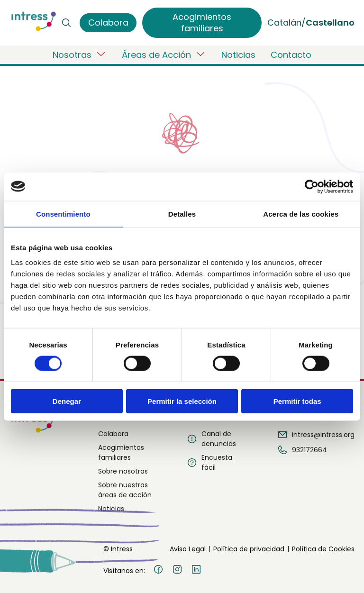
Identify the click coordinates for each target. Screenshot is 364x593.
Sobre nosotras (123, 471)
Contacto (291, 55)
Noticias (238, 55)
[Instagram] (177, 571)
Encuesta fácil (209, 462)
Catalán (284, 23)
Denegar (67, 401)
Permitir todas (297, 401)
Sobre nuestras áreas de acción (125, 490)
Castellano (330, 23)
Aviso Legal (188, 549)
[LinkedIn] (196, 571)
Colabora (113, 434)
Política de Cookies (323, 549)
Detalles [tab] (182, 214)
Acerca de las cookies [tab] (301, 214)
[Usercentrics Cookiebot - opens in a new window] (312, 186)
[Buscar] (66, 23)
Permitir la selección (182, 401)
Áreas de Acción (164, 55)
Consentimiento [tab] (63, 214)
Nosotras (80, 55)
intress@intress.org (316, 435)
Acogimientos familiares (121, 452)
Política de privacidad (249, 549)
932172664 (302, 450)
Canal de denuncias (211, 439)
